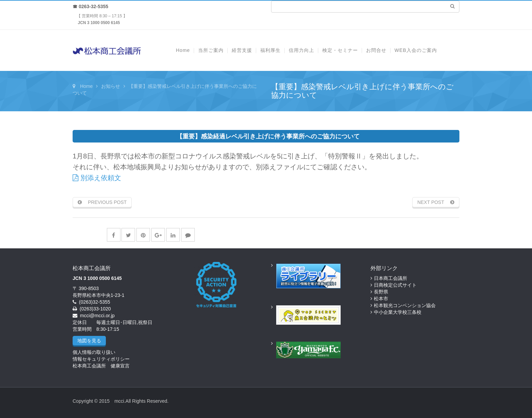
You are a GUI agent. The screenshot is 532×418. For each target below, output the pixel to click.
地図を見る (89, 341)
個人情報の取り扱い (94, 352)
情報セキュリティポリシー (101, 359)
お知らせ (111, 86)
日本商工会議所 (391, 278)
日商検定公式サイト (395, 285)
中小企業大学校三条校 (398, 312)
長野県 (381, 292)
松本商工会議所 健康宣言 (101, 366)
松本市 (381, 299)
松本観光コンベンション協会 (405, 305)
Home (86, 86)
